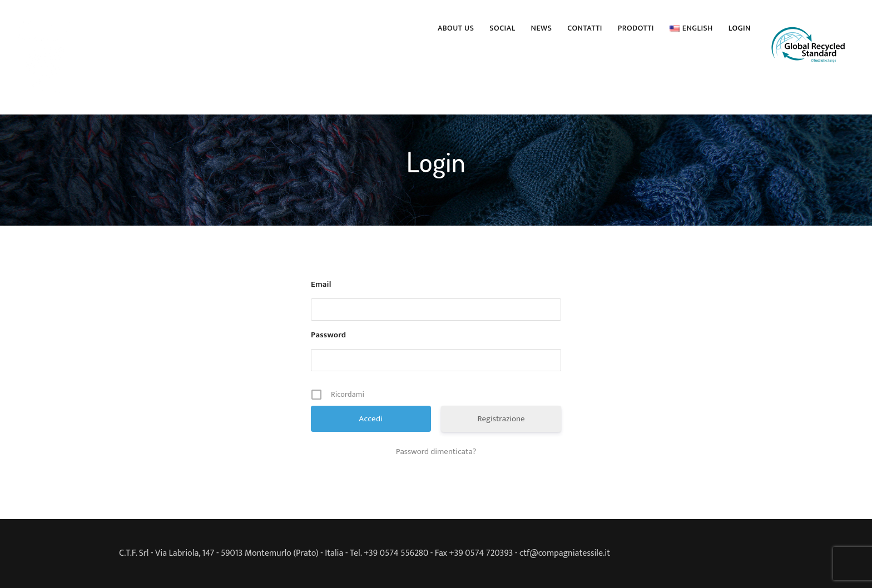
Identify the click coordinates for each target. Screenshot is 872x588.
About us (456, 28)
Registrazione (501, 419)
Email (321, 285)
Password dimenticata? (436, 452)
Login (740, 28)
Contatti (584, 28)
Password (328, 335)
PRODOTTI (636, 28)
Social (502, 28)
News (542, 28)
